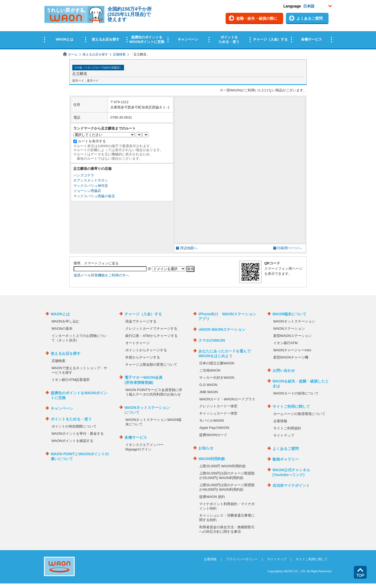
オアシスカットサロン (91, 180)
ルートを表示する (92, 141)
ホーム (73, 54)
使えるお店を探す (95, 54)
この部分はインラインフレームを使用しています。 (188, 25)
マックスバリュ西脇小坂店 (94, 196)
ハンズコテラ (84, 175)
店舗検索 (119, 54)
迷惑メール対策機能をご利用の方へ (101, 275)
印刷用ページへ (289, 248)
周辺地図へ (189, 248)
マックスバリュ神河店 (91, 186)
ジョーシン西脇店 (87, 191)
